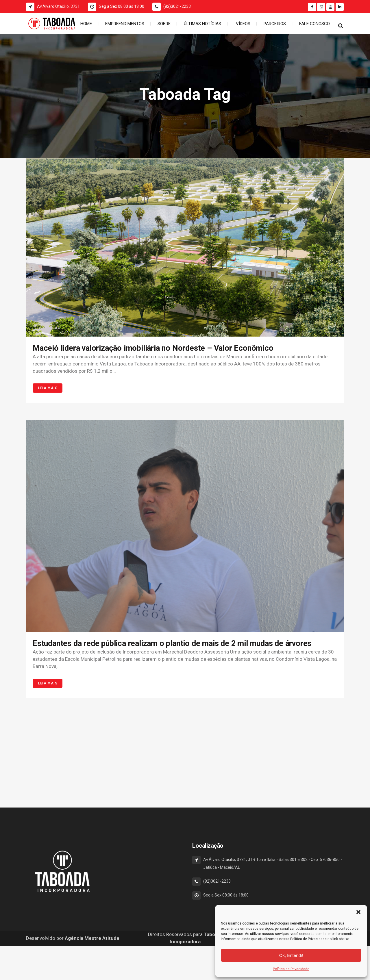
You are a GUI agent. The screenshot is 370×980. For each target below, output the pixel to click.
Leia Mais (48, 388)
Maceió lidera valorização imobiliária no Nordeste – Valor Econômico (153, 348)
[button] (358, 912)
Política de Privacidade (291, 969)
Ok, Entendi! (291, 955)
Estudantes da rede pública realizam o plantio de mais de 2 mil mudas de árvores (172, 643)
